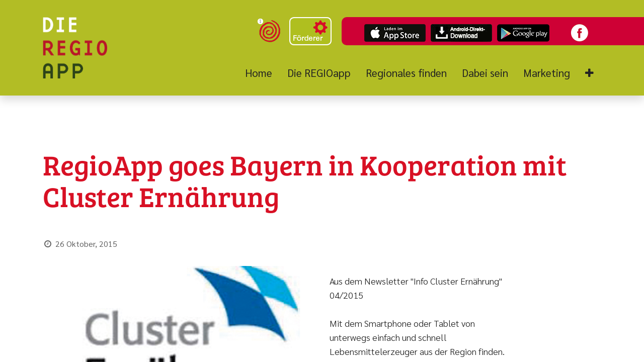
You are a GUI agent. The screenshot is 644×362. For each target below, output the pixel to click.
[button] (589, 73)
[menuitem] (262, 73)
